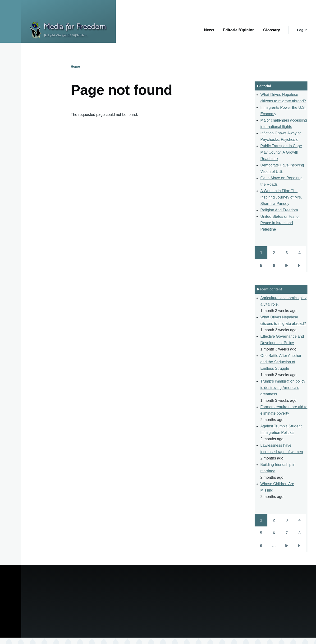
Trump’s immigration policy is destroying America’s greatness (283, 388)
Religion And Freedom (279, 210)
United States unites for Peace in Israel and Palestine (280, 223)
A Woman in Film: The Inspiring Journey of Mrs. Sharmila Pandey (281, 197)
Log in (302, 30)
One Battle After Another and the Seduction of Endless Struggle (281, 362)
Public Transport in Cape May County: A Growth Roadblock (281, 152)
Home (75, 66)
